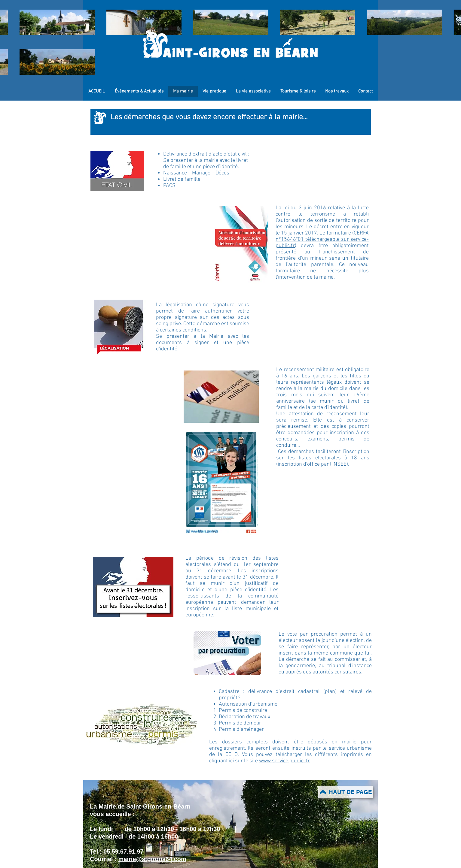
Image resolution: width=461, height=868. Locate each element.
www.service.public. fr (284, 761)
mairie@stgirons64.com (152, 859)
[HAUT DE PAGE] (346, 792)
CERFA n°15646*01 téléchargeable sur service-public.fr (322, 239)
